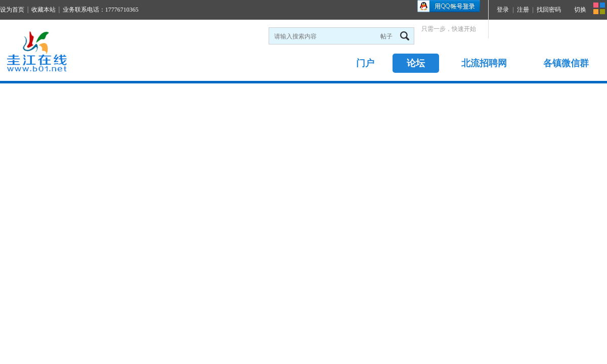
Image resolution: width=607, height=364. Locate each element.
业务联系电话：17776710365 (101, 10)
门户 (365, 63)
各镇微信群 (566, 63)
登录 (503, 10)
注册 (523, 10)
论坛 (416, 63)
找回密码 (549, 10)
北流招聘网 (484, 63)
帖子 (386, 36)
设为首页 (12, 10)
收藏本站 (44, 10)
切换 (580, 10)
